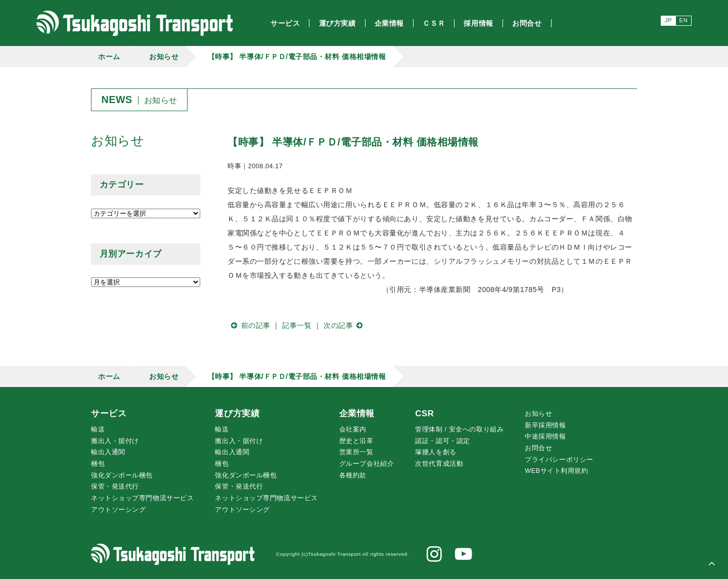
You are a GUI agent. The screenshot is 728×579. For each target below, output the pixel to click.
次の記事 (345, 325)
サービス (109, 414)
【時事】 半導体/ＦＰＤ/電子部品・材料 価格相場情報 (297, 57)
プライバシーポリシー (559, 460)
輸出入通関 (108, 452)
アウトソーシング (118, 510)
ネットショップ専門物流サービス (142, 498)
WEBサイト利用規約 (556, 471)
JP (668, 20)
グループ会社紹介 (367, 464)
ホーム (109, 57)
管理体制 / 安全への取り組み (459, 429)
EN (684, 20)
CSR (424, 414)
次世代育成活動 (439, 464)
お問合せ (538, 448)
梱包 (98, 464)
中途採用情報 (545, 437)
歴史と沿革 (356, 441)
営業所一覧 (356, 452)
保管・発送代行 (115, 487)
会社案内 (353, 429)
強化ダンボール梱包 (122, 475)
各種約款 (353, 475)
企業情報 (357, 414)
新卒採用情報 (545, 425)
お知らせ (164, 57)
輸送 (98, 429)
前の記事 (249, 325)
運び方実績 (237, 414)
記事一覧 (297, 325)
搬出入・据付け (115, 441)
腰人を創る (436, 452)
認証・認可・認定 (442, 441)
